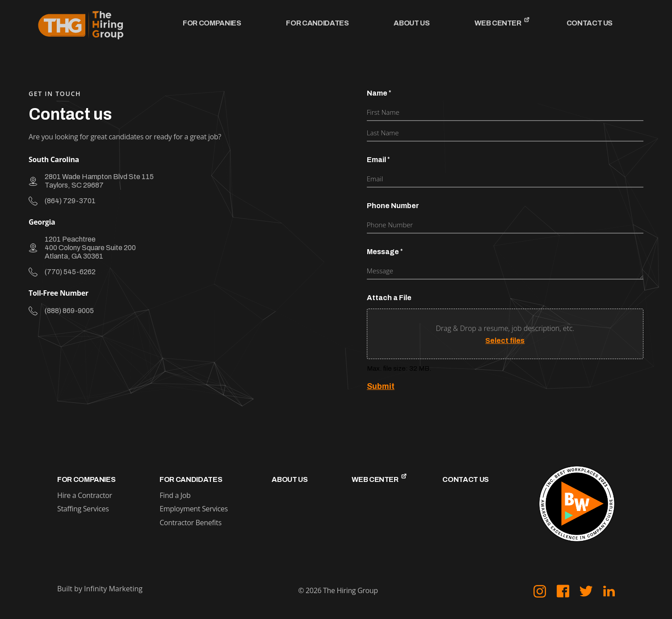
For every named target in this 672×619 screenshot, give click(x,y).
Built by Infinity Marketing (100, 589)
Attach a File (389, 298)
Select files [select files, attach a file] (505, 341)
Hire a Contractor (85, 496)
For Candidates (317, 23)
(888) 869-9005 (69, 311)
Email (378, 160)
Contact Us (590, 23)
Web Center (498, 23)
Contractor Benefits (191, 523)
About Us (412, 23)
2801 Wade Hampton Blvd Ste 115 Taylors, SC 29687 (99, 181)
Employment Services (194, 509)
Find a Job (175, 496)
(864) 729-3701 (70, 201)
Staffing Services (83, 509)
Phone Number (393, 206)
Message (385, 252)
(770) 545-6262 (70, 272)
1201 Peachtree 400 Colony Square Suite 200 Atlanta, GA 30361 (90, 247)
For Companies (212, 23)
